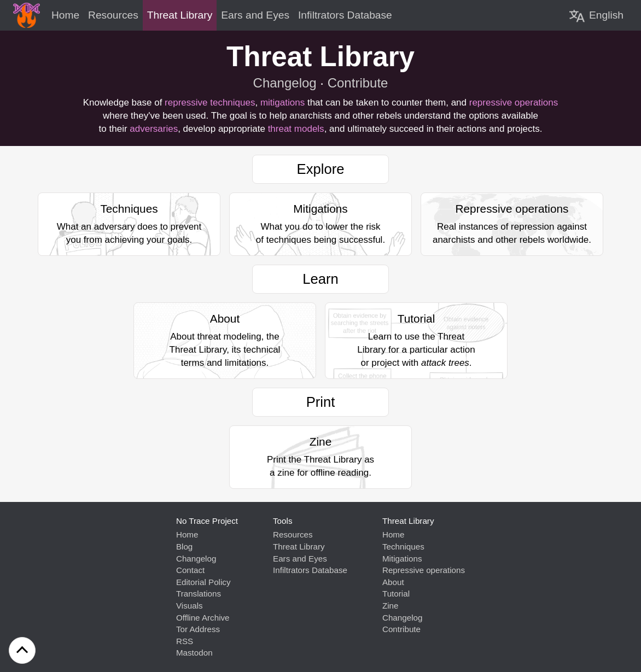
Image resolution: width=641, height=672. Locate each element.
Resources (293, 534)
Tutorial (396, 594)
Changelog (285, 83)
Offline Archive (203, 618)
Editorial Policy (203, 582)
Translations (199, 594)
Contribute (358, 83)
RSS (185, 641)
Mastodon (194, 653)
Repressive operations (424, 570)
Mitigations (402, 559)
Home (187, 534)
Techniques (403, 547)
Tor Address (198, 629)
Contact (190, 570)
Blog (184, 547)
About (393, 582)
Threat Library (299, 547)
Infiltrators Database (310, 570)
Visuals (190, 606)
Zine (391, 606)
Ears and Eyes (300, 559)
